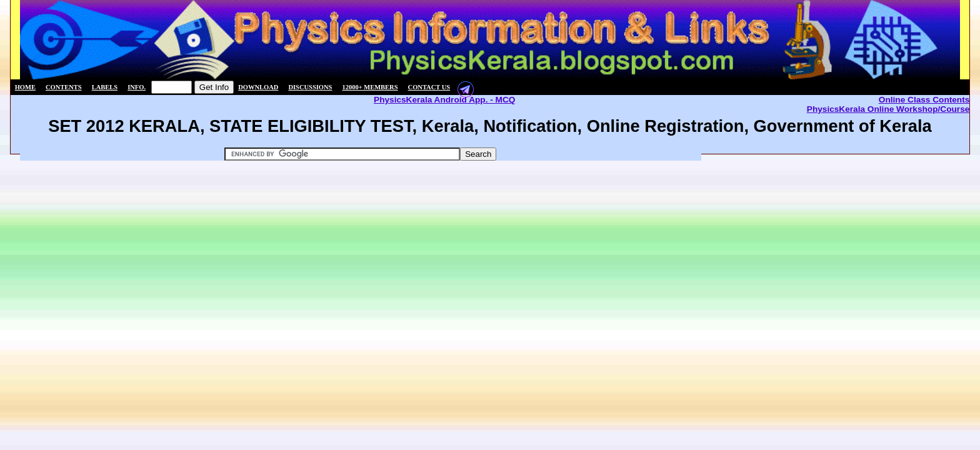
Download (258, 87)
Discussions (310, 87)
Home (25, 87)
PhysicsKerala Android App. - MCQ (444, 100)
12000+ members (370, 87)
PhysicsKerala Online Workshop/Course (888, 109)
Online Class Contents (924, 100)
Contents (64, 87)
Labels (105, 87)
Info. (137, 87)
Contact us (429, 87)
